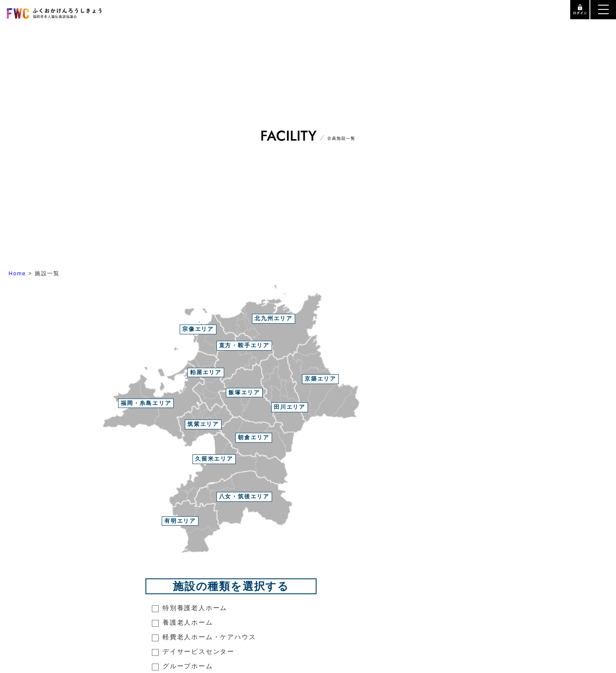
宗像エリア (198, 329)
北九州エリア (274, 318)
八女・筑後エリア (244, 496)
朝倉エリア (254, 437)
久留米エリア (214, 459)
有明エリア (180, 521)
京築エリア (320, 379)
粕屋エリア (206, 372)
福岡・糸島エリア (146, 403)
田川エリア (290, 407)
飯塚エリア (244, 392)
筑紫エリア (203, 424)
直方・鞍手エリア (244, 345)
